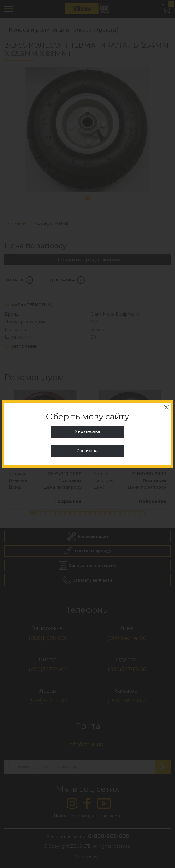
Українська (87, 431)
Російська (87, 451)
